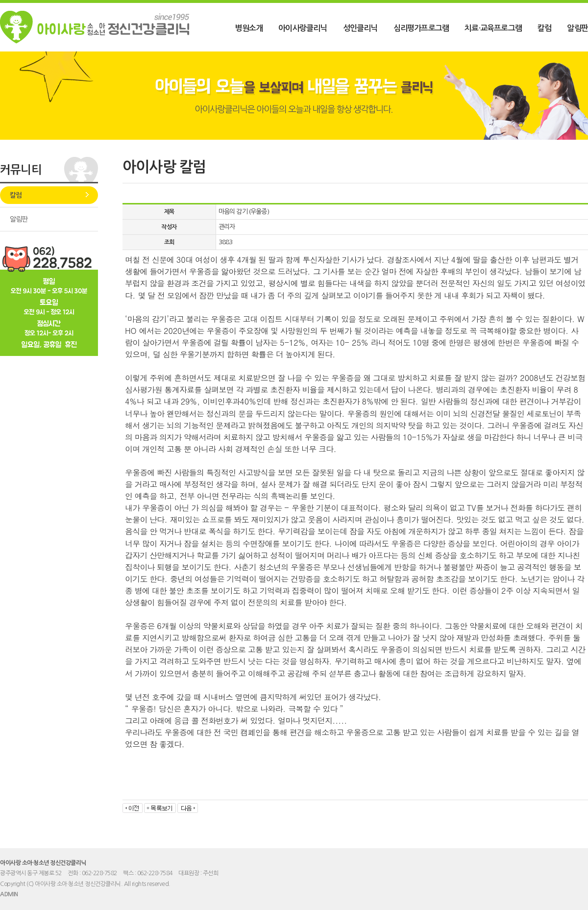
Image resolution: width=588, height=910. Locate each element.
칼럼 (544, 28)
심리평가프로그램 (421, 28)
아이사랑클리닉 (303, 28)
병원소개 (249, 28)
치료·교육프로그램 (493, 28)
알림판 (577, 28)
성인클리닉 (360, 28)
